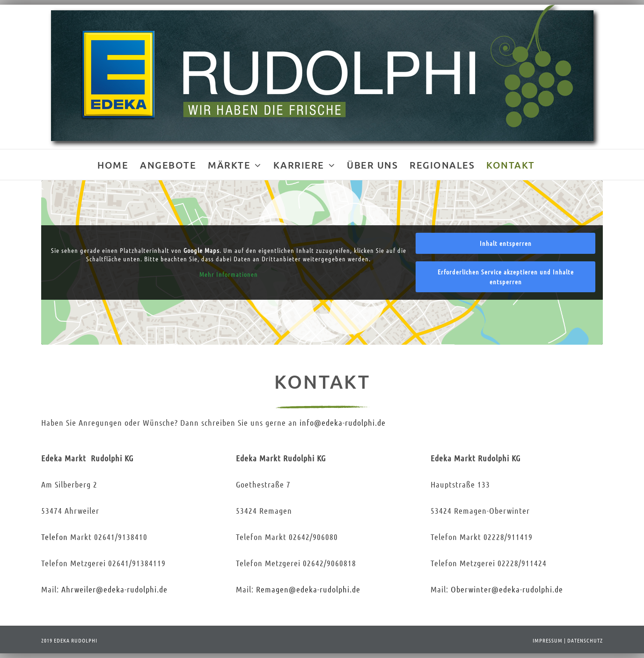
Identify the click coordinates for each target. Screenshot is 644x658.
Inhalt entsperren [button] (506, 243)
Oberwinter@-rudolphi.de (507, 589)
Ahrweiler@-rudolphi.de (114, 589)
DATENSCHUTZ (585, 640)
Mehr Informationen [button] (228, 274)
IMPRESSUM (548, 640)
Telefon (55, 537)
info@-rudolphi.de (343, 422)
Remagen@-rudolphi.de (308, 589)
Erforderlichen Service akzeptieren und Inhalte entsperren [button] (506, 277)
